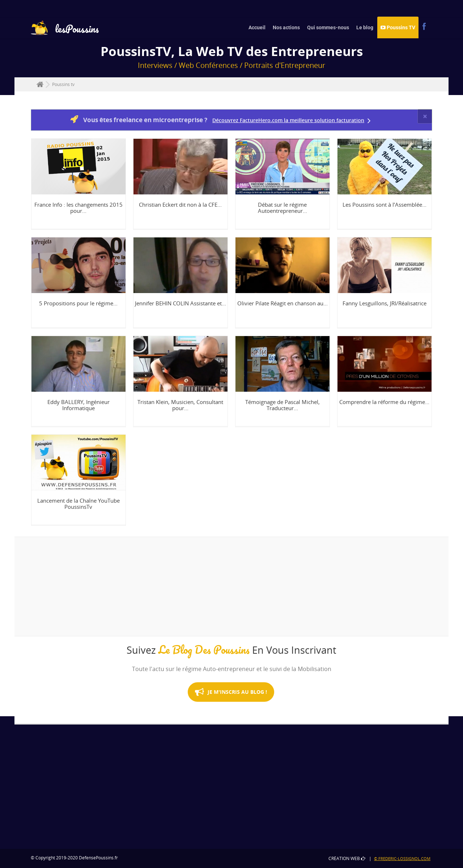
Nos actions (286, 27)
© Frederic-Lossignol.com (402, 858)
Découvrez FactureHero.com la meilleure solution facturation (288, 120)
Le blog (365, 27)
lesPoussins (65, 30)
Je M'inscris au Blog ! (231, 699)
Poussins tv (63, 84)
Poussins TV (398, 27)
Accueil (257, 27)
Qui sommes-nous (328, 27)
